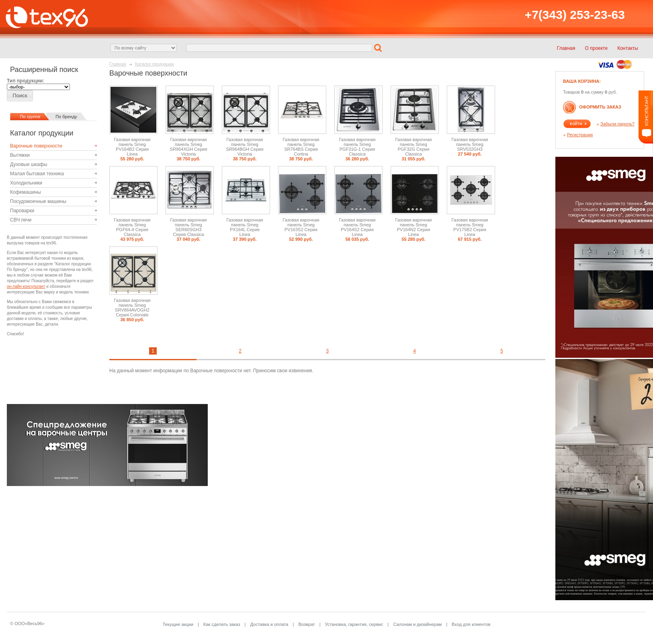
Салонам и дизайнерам (417, 624)
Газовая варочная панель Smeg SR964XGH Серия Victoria (189, 147)
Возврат (306, 624)
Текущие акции (178, 624)
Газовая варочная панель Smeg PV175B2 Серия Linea (470, 227)
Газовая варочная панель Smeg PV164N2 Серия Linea (414, 227)
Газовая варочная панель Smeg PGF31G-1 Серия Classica (357, 147)
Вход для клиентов (471, 624)
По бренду (66, 117)
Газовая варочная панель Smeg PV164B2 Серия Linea (132, 147)
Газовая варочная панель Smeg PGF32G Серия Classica (414, 147)
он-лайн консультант (26, 286)
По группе (30, 117)
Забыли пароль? (617, 124)
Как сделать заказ (222, 624)
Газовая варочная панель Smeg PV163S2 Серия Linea (301, 227)
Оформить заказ (600, 107)
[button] (379, 47)
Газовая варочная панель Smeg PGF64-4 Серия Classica (132, 227)
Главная (118, 64)
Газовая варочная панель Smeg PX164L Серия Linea (245, 227)
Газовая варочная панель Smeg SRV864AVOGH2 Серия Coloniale (132, 308)
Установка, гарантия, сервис (354, 624)
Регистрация (580, 135)
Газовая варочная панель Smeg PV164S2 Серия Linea (357, 227)
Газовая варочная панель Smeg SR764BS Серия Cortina (301, 147)
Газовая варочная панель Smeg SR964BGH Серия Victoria (245, 147)
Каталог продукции (154, 64)
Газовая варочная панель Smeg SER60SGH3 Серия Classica (189, 227)
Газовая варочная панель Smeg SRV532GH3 (470, 144)
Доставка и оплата (269, 624)
